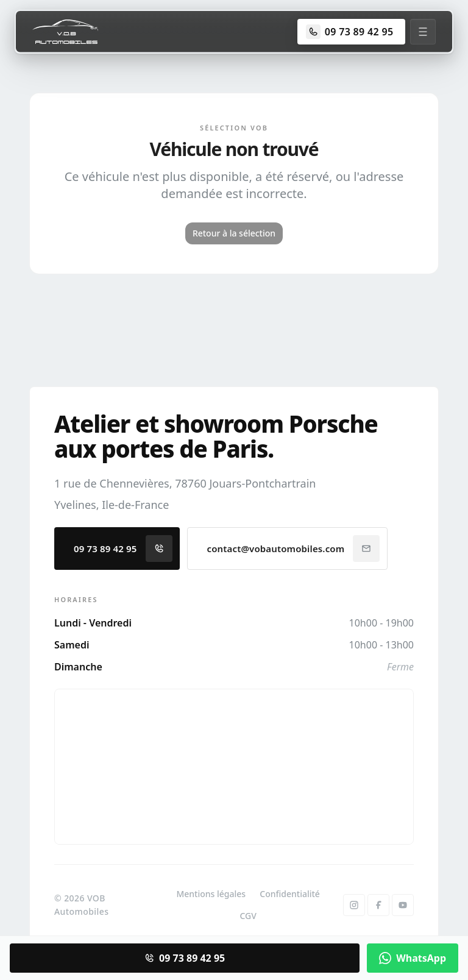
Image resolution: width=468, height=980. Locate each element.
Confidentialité (290, 894)
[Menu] (423, 32)
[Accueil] (65, 32)
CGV (248, 916)
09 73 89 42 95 (123, 549)
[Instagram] (354, 905)
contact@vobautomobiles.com (294, 549)
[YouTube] (403, 905)
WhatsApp (413, 958)
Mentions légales (211, 894)
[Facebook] (378, 905)
